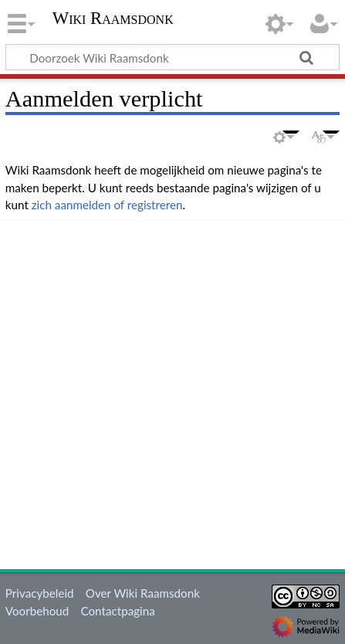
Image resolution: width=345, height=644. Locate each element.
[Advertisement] (172, 392)
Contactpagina (118, 611)
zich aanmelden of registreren (107, 205)
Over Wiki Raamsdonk (143, 593)
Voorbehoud (37, 611)
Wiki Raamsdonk (113, 20)
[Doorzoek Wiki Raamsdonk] (172, 57)
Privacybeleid (40, 593)
